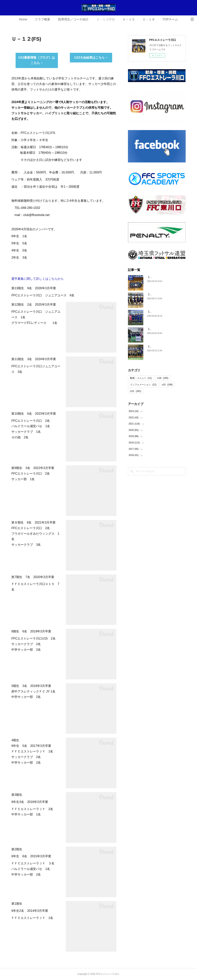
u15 (167, 385)
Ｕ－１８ (149, 19)
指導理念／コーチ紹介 (73, 19)
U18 (163, 378)
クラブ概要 (43, 19)
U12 (136, 391)
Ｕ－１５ (129, 19)
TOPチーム (170, 19)
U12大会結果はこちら (90, 58)
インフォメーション (143, 385)
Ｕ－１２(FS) (106, 19)
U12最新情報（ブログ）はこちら (37, 60)
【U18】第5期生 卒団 (159, 346)
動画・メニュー (141, 378)
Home (23, 19)
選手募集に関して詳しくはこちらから (38, 279)
